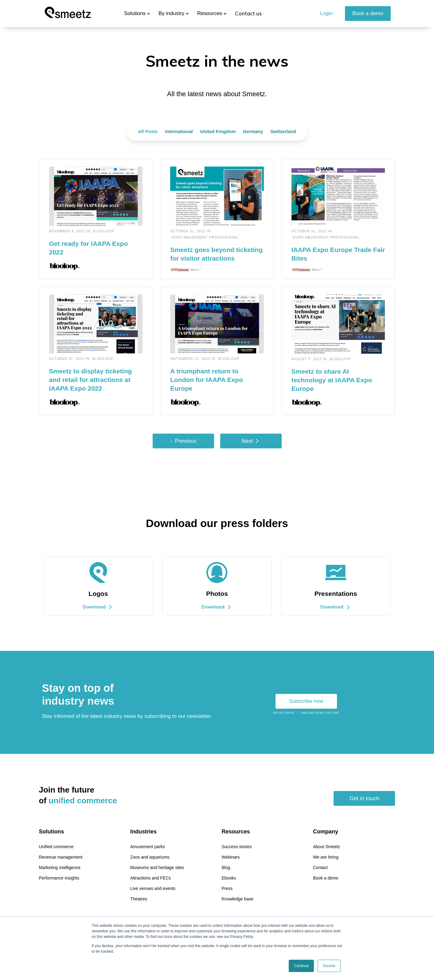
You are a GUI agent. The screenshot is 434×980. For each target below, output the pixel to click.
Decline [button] (329, 966)
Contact (320, 868)
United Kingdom (218, 131)
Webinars (231, 857)
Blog (226, 868)
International (179, 131)
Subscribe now (306, 701)
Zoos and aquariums (150, 857)
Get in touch (364, 798)
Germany (253, 131)
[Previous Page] (183, 441)
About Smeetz (326, 847)
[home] (68, 14)
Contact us (248, 13)
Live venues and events (153, 888)
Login (326, 13)
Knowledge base (237, 899)
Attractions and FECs (151, 878)
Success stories (237, 847)
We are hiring (326, 857)
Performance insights (59, 878)
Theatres (139, 899)
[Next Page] (251, 441)
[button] (135, 14)
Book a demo (368, 13)
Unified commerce (56, 847)
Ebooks (229, 878)
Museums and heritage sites (157, 868)
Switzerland (283, 131)
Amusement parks (148, 847)
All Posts (148, 131)
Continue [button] (301, 966)
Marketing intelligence (60, 868)
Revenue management (61, 857)
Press (227, 888)
